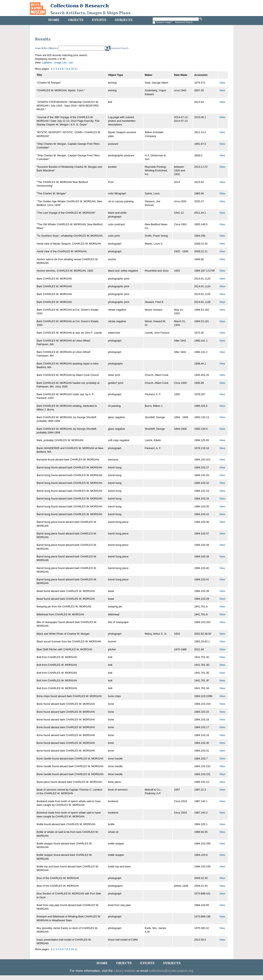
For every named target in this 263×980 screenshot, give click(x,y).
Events (99, 20)
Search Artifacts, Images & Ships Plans (91, 13)
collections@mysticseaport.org (171, 971)
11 (76, 69)
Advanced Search (184, 22)
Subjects (124, 20)
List (71, 63)
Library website (125, 971)
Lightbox (47, 63)
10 (72, 69)
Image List (60, 63)
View (222, 83)
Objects (76, 20)
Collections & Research (80, 6)
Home (54, 20)
